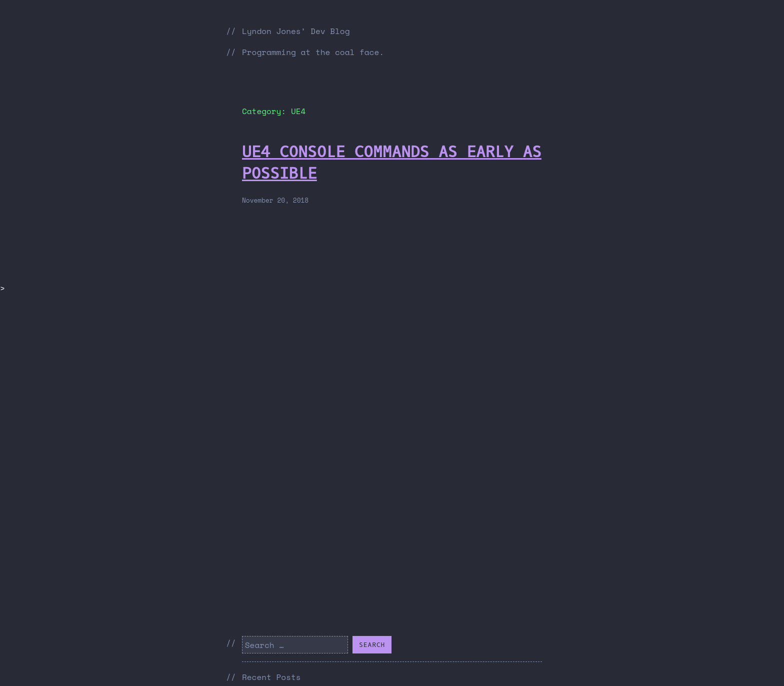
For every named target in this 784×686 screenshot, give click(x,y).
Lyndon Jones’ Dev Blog (296, 31)
